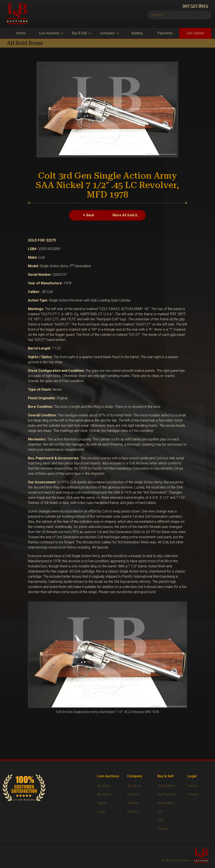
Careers (133, 794)
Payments (165, 33)
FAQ (161, 820)
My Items (104, 794)
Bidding (137, 33)
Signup (102, 803)
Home (21, 33)
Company (107, 33)
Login (101, 811)
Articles (133, 803)
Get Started (195, 33)
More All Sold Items (128, 215)
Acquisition (166, 803)
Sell (160, 811)
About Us (134, 786)
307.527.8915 (195, 6)
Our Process (167, 794)
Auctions (104, 786)
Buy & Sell (79, 33)
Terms (192, 786)
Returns (163, 829)
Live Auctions (49, 33)
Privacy (193, 794)
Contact (133, 811)
